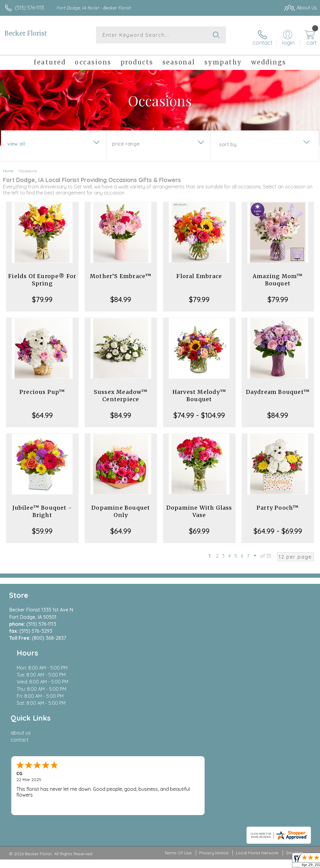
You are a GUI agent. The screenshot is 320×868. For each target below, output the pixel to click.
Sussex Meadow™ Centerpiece (121, 391)
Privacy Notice (214, 696)
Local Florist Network (257, 696)
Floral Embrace (199, 272)
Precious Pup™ (42, 388)
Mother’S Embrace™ (121, 272)
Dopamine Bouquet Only (121, 507)
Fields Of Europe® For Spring (42, 276)
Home (8, 167)
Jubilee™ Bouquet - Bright (42, 507)
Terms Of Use (178, 696)
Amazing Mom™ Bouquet (278, 276)
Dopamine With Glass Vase (199, 507)
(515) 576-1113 (29, 8)
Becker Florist (26, 33)
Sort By (228, 140)
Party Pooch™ (278, 503)
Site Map (295, 696)
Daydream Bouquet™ (278, 388)
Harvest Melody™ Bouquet (199, 391)
